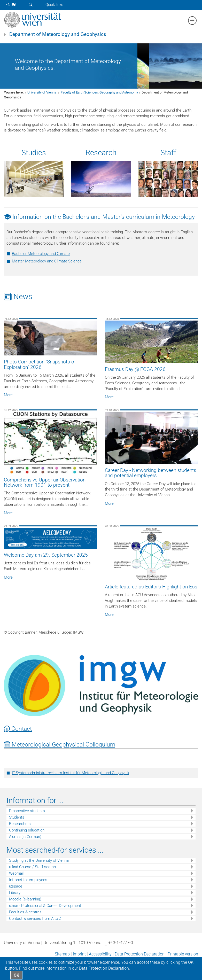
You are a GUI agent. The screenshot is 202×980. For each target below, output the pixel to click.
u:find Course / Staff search (32, 867)
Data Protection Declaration (140, 954)
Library (15, 893)
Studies (34, 153)
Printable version (183, 954)
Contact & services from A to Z (35, 919)
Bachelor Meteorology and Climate (41, 254)
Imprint (79, 954)
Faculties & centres (25, 912)
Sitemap (62, 954)
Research (101, 153)
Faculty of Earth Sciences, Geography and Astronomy (99, 92)
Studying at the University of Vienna (39, 860)
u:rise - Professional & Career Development (45, 906)
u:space (16, 886)
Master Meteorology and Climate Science (47, 261)
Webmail (16, 873)
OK (16, 975)
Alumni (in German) (25, 837)
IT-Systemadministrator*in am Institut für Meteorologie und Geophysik (71, 773)
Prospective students (27, 811)
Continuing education (27, 830)
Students (17, 817)
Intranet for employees (28, 880)
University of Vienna (42, 92)
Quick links (54, 5)
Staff (168, 153)
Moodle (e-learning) (25, 899)
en (10, 5)
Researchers (20, 824)
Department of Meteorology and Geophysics (58, 34)
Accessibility (100, 954)
